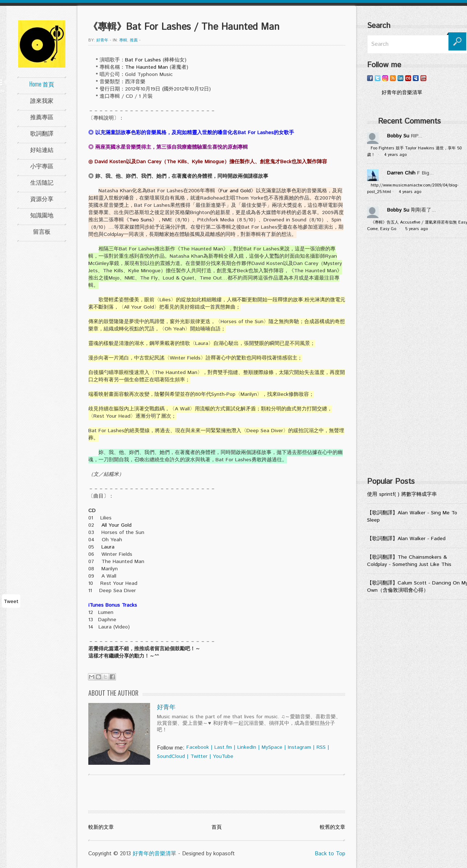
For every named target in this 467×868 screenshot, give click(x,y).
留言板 (42, 231)
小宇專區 (42, 166)
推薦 (134, 40)
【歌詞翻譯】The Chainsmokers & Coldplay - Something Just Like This (409, 561)
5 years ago (416, 229)
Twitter (199, 756)
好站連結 (42, 149)
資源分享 (42, 198)
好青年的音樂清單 (154, 854)
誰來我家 (42, 100)
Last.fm (223, 747)
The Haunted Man (146, 67)
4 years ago (395, 155)
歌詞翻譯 (42, 133)
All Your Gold (116, 525)
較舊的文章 (333, 827)
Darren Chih (401, 173)
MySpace (272, 747)
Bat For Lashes (143, 60)
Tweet (11, 602)
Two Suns (140, 220)
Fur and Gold (235, 191)
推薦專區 (42, 117)
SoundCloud (171, 756)
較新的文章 (101, 827)
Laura (108, 547)
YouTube (223, 756)
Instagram (299, 747)
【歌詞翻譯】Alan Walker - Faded (406, 539)
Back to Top (330, 854)
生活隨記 (42, 182)
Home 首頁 (42, 84)
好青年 (102, 40)
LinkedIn (247, 747)
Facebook (198, 747)
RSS (321, 747)
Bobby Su (398, 136)
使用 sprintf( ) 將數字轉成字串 (402, 494)
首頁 (217, 827)
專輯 (123, 40)
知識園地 (42, 215)
